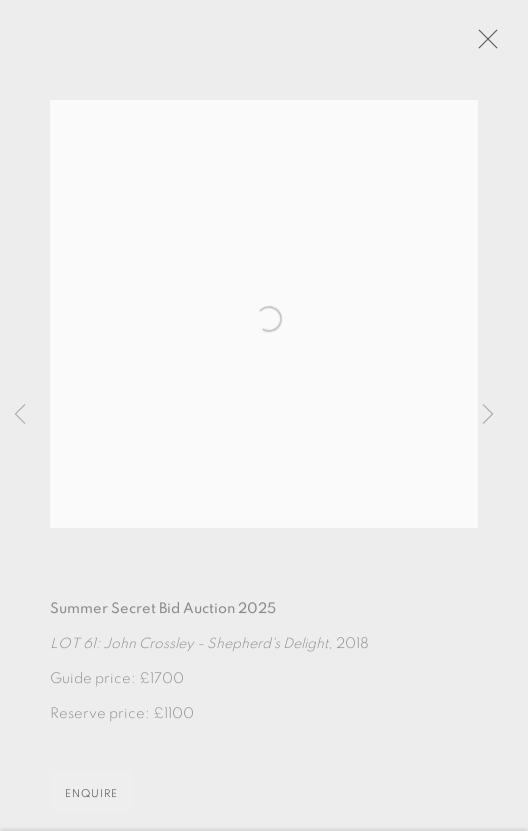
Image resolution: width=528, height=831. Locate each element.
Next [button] (488, 416)
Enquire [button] (91, 799)
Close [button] (488, 45)
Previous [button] (20, 416)
